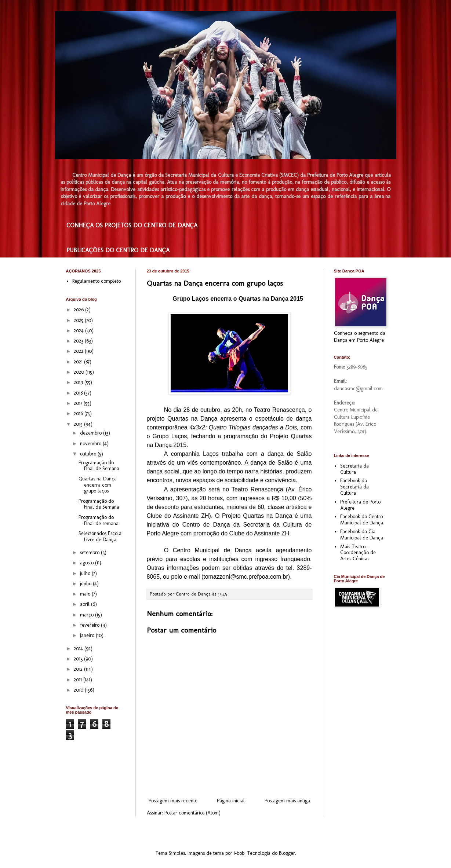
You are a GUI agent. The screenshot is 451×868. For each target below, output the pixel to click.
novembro (91, 444)
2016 (79, 413)
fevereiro (90, 625)
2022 (79, 351)
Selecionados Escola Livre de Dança (100, 536)
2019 (79, 382)
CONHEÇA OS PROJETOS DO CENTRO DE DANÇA (132, 225)
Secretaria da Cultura (354, 469)
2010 (79, 690)
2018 (79, 393)
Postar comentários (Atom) (192, 813)
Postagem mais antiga (287, 801)
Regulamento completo (97, 281)
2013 (79, 659)
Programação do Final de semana (99, 520)
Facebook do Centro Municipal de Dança (362, 520)
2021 (79, 362)
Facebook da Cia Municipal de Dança (362, 535)
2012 (79, 669)
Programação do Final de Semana (99, 466)
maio (86, 594)
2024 (79, 331)
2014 (79, 649)
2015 (79, 424)
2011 (79, 680)
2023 (79, 341)
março (88, 615)
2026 (79, 310)
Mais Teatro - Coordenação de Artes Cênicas (358, 553)
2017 (79, 403)
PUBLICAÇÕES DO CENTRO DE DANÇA (118, 250)
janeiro (88, 635)
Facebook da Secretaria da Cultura (354, 487)
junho (86, 584)
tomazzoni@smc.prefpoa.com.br (246, 577)
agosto (88, 563)
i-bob (239, 853)
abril (86, 604)
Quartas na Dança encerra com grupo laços (98, 485)
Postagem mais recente (173, 801)
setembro (90, 552)
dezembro (92, 433)
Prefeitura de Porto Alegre (360, 505)
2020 (80, 372)
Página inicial (231, 801)
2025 (79, 320)
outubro (89, 454)
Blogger (287, 853)
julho (86, 573)
